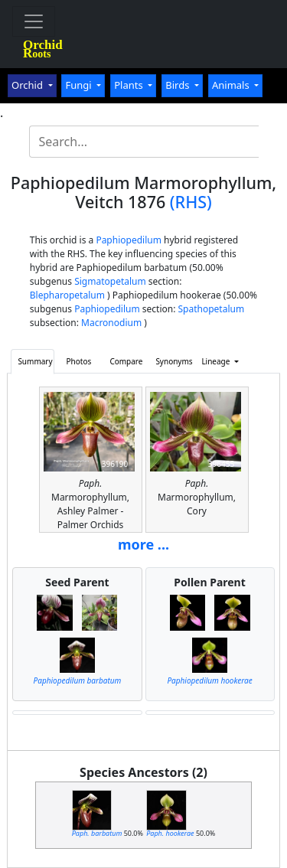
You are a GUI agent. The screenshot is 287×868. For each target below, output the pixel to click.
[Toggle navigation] (34, 21)
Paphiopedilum (129, 240)
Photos (79, 361)
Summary (35, 361)
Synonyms (174, 361)
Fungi (80, 85)
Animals (232, 85)
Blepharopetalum (67, 295)
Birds (179, 85)
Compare (126, 361)
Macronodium (111, 323)
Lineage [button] (217, 361)
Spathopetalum (212, 309)
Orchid (28, 85)
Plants (130, 85)
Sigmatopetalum (110, 281)
